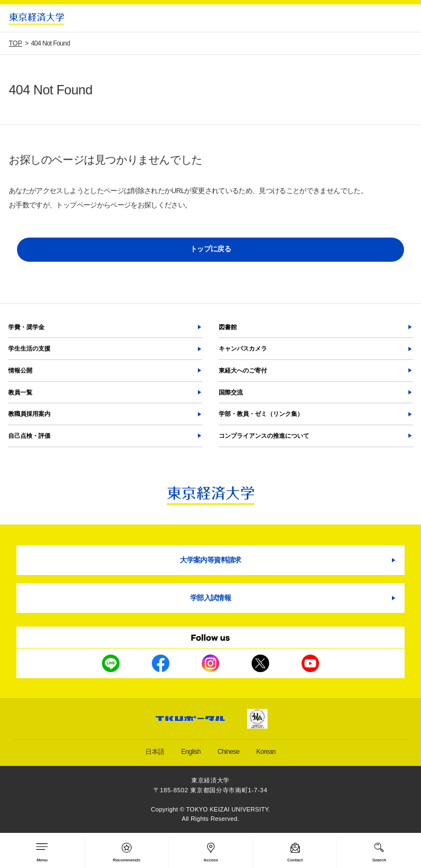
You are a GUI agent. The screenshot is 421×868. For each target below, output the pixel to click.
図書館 (228, 327)
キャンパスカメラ (243, 348)
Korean (266, 752)
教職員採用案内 (29, 414)
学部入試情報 (210, 598)
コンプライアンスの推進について (264, 436)
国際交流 (231, 392)
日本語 (155, 752)
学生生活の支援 (29, 348)
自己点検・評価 (29, 436)
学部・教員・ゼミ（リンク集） (261, 414)
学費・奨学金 (26, 327)
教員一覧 (20, 392)
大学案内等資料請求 (210, 560)
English (191, 752)
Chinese (229, 752)
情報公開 (20, 370)
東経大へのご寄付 (243, 370)
